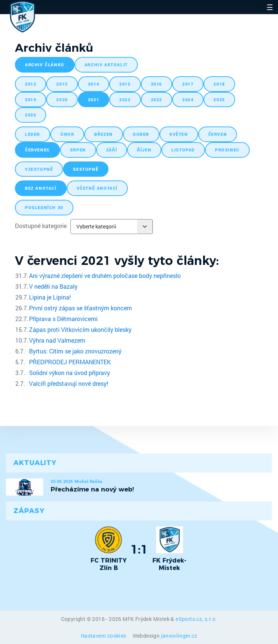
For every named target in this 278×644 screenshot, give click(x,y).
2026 (31, 115)
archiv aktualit (106, 65)
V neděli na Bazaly (53, 286)
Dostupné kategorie (41, 226)
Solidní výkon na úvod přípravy (69, 373)
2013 (62, 84)
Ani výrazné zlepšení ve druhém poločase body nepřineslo (105, 275)
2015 (125, 84)
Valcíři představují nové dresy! (69, 383)
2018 (219, 84)
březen (104, 134)
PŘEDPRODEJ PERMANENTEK (70, 362)
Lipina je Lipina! (50, 297)
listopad (183, 150)
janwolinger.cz (179, 636)
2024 (188, 100)
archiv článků (45, 65)
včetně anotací (97, 188)
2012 (31, 84)
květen (179, 134)
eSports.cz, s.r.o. (196, 619)
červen (218, 134)
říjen (144, 150)
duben (141, 134)
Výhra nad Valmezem (57, 340)
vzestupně (39, 169)
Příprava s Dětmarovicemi (63, 319)
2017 (188, 84)
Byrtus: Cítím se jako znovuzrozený (75, 351)
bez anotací (41, 188)
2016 (157, 84)
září (112, 150)
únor (67, 134)
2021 (94, 100)
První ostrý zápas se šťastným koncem (80, 308)
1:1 (139, 549)
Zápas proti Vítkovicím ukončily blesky (80, 329)
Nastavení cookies (104, 636)
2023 (157, 100)
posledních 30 (44, 207)
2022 (125, 100)
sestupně (86, 169)
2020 (62, 100)
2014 (94, 84)
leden (33, 134)
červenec (37, 150)
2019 (31, 100)
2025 (219, 100)
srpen (78, 150)
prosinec (227, 150)
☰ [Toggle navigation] (270, 7)
